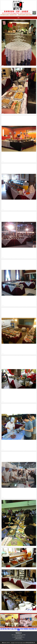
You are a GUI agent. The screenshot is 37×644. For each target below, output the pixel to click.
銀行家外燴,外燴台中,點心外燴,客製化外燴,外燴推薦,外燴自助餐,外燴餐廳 (19, 629)
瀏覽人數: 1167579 (6, 643)
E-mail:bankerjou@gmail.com (18, 637)
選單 (19, 18)
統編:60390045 (19, 638)
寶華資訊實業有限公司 (30, 643)
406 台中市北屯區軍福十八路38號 (19, 635)
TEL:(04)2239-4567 (18, 636)
